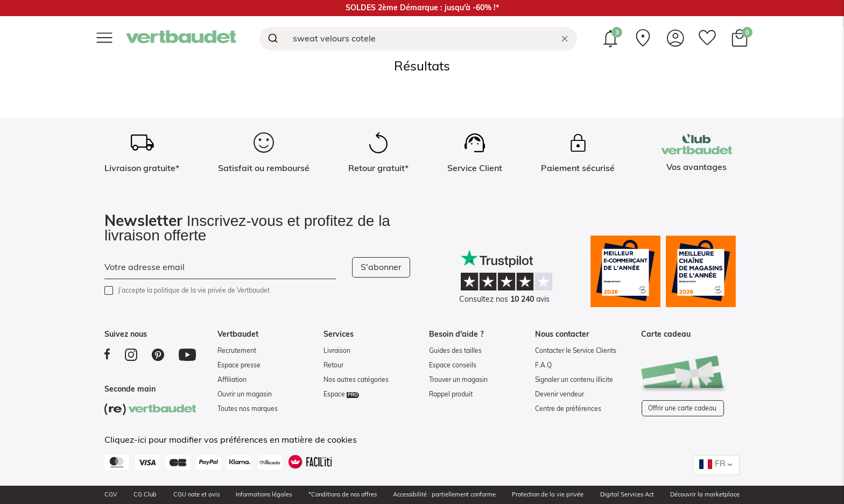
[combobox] (418, 39)
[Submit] (272, 39)
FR (720, 464)
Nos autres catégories (356, 380)
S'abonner (381, 267)
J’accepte (194, 290)
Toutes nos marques (248, 409)
